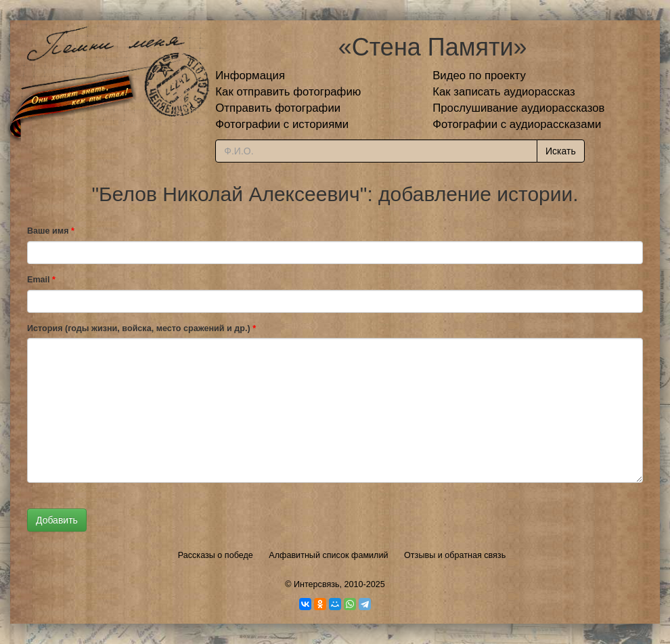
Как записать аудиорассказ (504, 92)
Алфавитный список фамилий (328, 555)
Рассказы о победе (216, 555)
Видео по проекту (479, 76)
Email (41, 280)
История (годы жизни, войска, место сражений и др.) (141, 328)
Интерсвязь (317, 584)
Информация (250, 76)
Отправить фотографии (278, 108)
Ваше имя (51, 231)
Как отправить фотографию (288, 92)
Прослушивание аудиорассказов (518, 108)
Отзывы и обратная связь (455, 555)
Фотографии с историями (282, 124)
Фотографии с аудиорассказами (517, 124)
